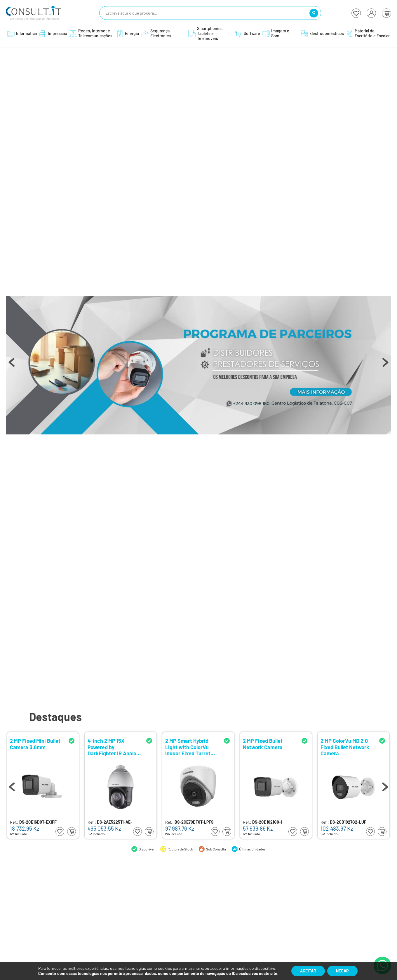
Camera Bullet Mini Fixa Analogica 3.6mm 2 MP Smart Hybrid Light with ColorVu (114, 747)
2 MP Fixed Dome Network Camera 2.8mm (30, 747)
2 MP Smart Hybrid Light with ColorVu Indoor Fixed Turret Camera (343, 747)
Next (385, 365)
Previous (12, 365)
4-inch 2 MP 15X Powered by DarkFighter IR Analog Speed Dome (269, 747)
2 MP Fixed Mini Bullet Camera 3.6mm (190, 744)
